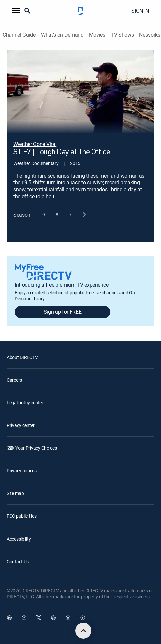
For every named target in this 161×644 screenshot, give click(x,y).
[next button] (84, 215)
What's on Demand (62, 35)
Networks (149, 35)
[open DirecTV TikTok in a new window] (83, 618)
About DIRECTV (22, 357)
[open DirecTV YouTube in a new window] (68, 618)
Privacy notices (22, 471)
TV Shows (122, 35)
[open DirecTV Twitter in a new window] (39, 618)
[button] (16, 11)
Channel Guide (19, 35)
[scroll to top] (83, 631)
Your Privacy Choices (36, 448)
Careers (14, 380)
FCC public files (22, 516)
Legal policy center (25, 402)
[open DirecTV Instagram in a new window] (53, 618)
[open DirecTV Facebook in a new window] (24, 618)
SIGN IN (140, 11)
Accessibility (19, 539)
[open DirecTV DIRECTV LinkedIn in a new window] (9, 618)
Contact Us (18, 561)
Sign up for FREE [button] (63, 312)
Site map (15, 493)
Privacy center (21, 425)
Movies (97, 35)
